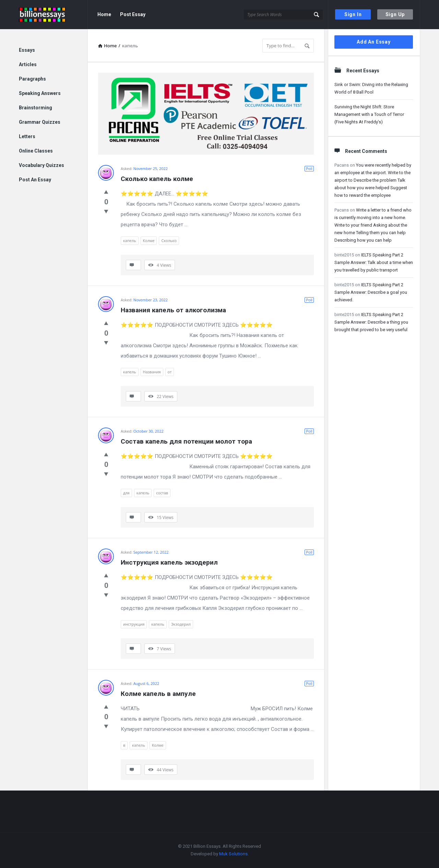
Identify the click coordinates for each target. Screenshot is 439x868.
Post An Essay (35, 180)
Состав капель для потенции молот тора (186, 441)
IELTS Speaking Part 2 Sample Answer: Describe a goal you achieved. (371, 292)
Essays (27, 50)
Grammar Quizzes (40, 122)
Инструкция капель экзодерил (169, 562)
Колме (149, 240)
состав (162, 493)
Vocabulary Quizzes (41, 165)
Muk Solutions (233, 854)
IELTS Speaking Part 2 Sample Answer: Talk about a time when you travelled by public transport (374, 262)
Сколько (169, 240)
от (170, 372)
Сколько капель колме (157, 179)
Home (104, 14)
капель (130, 240)
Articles (28, 64)
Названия (152, 372)
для (126, 493)
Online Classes (36, 151)
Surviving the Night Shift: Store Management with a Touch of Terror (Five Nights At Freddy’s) (369, 114)
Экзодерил (181, 624)
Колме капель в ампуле (158, 694)
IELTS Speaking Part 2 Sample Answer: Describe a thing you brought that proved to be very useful (371, 322)
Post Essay (133, 14)
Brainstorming (35, 108)
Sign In (353, 14)
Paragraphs (32, 79)
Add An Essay (374, 42)
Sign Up (395, 14)
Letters (27, 136)
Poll (309, 168)
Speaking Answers (40, 93)
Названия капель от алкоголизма (173, 310)
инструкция (134, 624)
